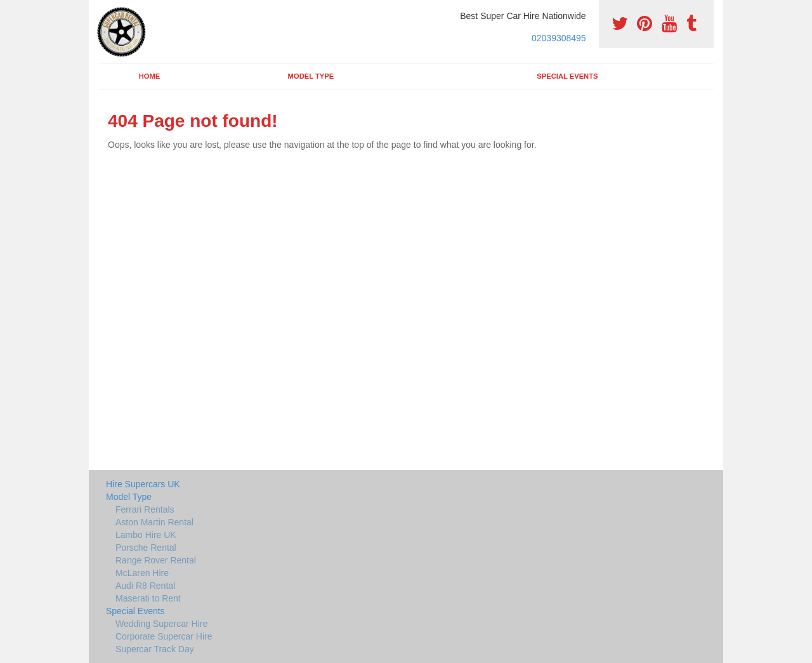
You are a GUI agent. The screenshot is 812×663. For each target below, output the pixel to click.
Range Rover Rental (156, 560)
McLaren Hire (142, 573)
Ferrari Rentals (145, 509)
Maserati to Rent (148, 598)
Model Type (311, 76)
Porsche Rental (146, 548)
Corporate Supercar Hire (164, 636)
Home (150, 76)
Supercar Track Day (155, 649)
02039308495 (559, 38)
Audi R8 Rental (145, 586)
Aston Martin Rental (154, 522)
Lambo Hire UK (146, 535)
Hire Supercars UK (143, 484)
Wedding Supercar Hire (161, 624)
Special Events (567, 76)
